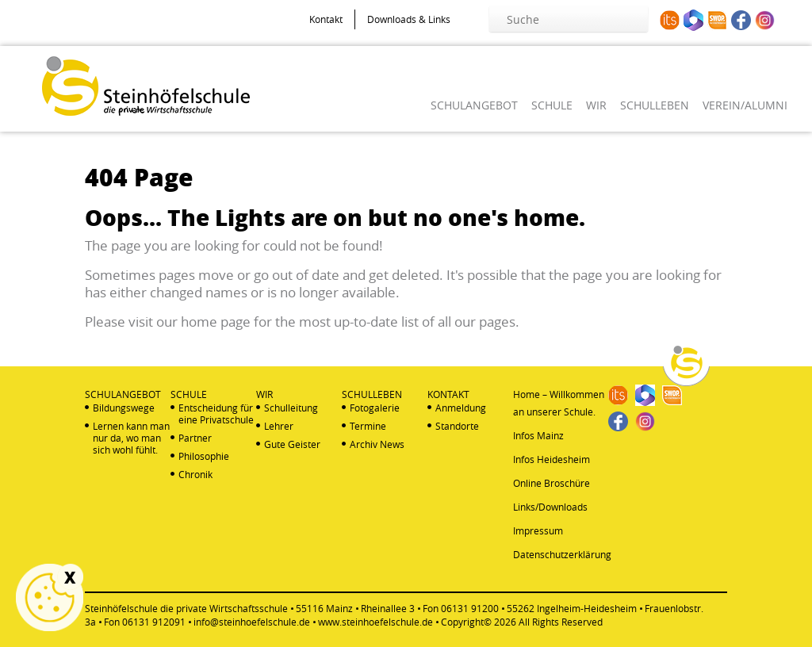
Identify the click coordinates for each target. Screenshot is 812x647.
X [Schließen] (70, 576)
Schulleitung (291, 408)
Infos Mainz (538, 435)
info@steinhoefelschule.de (252, 622)
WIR (596, 105)
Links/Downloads (550, 507)
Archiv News (377, 444)
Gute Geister (292, 444)
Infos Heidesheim (552, 459)
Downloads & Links (409, 19)
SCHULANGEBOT (474, 105)
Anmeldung (461, 408)
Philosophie (204, 456)
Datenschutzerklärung (562, 554)
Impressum (538, 530)
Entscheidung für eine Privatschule (216, 414)
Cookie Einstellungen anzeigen (50, 597)
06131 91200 (470, 608)
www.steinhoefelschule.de (375, 622)
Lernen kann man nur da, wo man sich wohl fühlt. (131, 438)
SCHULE (552, 105)
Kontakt (326, 19)
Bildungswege (124, 408)
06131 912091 (154, 622)
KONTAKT (448, 394)
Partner (195, 438)
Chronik (195, 475)
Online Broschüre (552, 483)
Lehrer (279, 426)
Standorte (457, 426)
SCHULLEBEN (655, 105)
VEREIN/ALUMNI (745, 105)
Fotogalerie (375, 408)
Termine (368, 426)
